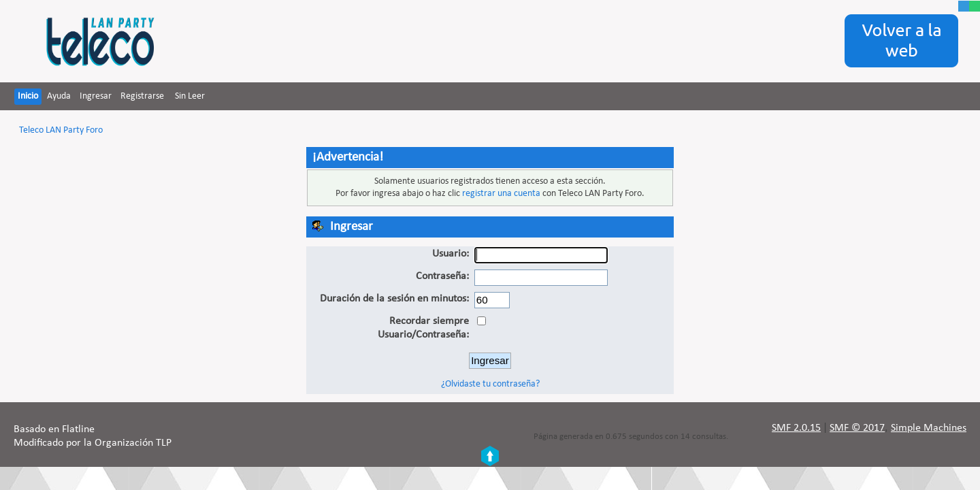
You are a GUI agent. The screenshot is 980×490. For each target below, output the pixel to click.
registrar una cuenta (501, 194)
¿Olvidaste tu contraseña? (490, 384)
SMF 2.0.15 (796, 428)
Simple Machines (929, 428)
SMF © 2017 (857, 428)
